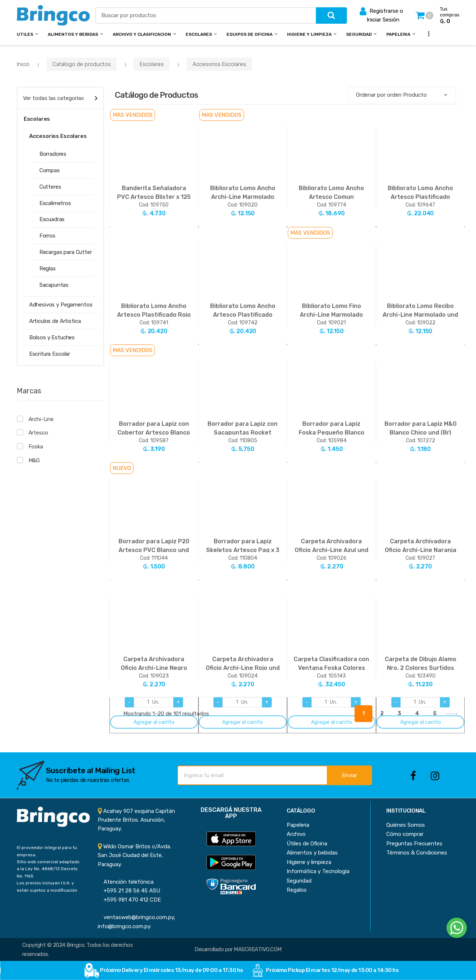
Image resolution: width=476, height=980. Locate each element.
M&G (34, 460)
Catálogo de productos (82, 64)
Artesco (38, 433)
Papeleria (398, 34)
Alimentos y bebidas (73, 34)
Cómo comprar (405, 834)
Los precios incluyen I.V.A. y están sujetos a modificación (47, 886)
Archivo (296, 834)
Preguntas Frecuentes (414, 844)
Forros (47, 236)
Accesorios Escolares (219, 64)
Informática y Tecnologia (318, 871)
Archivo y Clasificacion (142, 34)
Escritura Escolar (50, 354)
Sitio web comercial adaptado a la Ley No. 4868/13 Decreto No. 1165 (48, 869)
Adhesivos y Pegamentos (61, 305)
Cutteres (50, 187)
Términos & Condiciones (417, 853)
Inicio (23, 64)
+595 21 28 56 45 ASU (129, 891)
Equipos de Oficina (249, 34)
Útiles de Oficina (307, 844)
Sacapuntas (54, 285)
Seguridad (359, 34)
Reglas (48, 269)
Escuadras (52, 219)
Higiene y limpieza (309, 862)
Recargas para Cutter (66, 252)
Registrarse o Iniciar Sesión (381, 15)
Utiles (25, 34)
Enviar (349, 775)
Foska (36, 447)
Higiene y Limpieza (309, 34)
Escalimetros (55, 203)
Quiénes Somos (406, 825)
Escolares (199, 34)
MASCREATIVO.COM (258, 949)
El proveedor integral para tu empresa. (47, 851)
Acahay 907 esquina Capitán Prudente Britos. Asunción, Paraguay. (136, 820)
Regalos (297, 890)
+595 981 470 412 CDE (129, 900)
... (426, 33)
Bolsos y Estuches (52, 337)
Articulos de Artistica (55, 321)
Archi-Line (41, 419)
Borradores (53, 154)
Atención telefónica (126, 882)
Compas (50, 170)
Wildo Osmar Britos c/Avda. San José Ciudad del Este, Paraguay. (134, 855)
